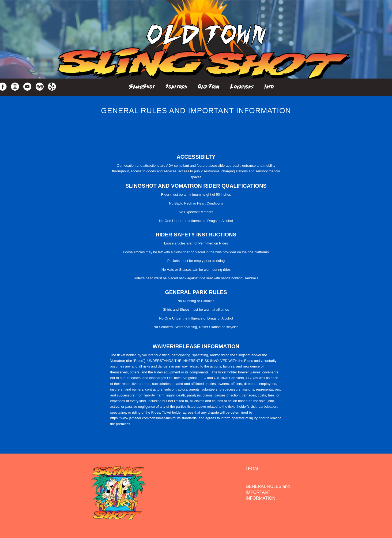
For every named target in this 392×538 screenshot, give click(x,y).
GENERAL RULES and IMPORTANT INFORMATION (268, 492)
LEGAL (252, 469)
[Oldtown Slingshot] (206, 39)
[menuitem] (142, 85)
